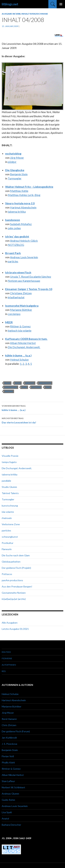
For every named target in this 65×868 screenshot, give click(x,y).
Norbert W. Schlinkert (13, 787)
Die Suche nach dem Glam (16, 555)
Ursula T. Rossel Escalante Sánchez (31, 277)
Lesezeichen (11, 387)
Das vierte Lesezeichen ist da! (32, 420)
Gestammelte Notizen (14, 593)
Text (48, 387)
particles (13, 261)
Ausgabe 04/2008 (11, 14)
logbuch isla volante (20, 330)
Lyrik (24, 387)
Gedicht (30, 383)
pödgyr (12, 162)
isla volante (8, 512)
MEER (9, 322)
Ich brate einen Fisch (18, 272)
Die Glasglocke (15, 170)
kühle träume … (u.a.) (18, 355)
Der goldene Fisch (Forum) (16, 731)
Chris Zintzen (9, 725)
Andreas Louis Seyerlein (24, 257)
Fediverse (7, 658)
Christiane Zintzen (21, 293)
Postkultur (8, 543)
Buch (18, 383)
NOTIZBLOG (16, 245)
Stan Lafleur (8, 781)
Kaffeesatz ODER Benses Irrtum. (26, 339)
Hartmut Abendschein (23, 207)
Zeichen (9, 391)
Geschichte (45, 383)
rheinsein (7, 518)
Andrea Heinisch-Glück (24, 241)
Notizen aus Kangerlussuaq (24, 281)
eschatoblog (13, 153)
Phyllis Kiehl (8, 762)
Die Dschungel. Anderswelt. (24, 347)
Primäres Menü (61, 4)
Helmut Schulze (19, 359)
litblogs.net (10, 4)
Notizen (36, 387)
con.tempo (14, 314)
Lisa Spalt (7, 812)
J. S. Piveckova (9, 744)
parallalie (6, 481)
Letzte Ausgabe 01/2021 (15, 629)
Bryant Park (13, 253)
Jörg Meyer (17, 158)
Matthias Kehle (19, 191)
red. (4, 671)
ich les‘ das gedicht (17, 236)
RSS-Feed (6, 652)
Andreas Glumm (10, 794)
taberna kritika (17, 212)
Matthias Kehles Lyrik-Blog (24, 195)
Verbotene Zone (11, 524)
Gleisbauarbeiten (11, 562)
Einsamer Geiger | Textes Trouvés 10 (29, 289)
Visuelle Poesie (10, 456)
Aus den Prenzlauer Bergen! (17, 586)
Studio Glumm (9, 487)
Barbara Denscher (11, 825)
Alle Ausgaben (10, 623)
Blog (7, 383)
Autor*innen (9, 665)
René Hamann (9, 719)
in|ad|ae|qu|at (16, 297)
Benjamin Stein (19, 174)
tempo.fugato (9, 462)
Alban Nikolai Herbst (23, 343)
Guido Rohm (8, 800)
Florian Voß (8, 756)
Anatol (5, 818)
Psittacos (7, 574)
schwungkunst (10, 537)
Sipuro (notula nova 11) (20, 203)
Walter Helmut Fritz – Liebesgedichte (29, 187)
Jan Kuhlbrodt (9, 738)
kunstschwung (10, 506)
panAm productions (12, 580)
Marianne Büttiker (21, 310)
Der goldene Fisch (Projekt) (16, 568)
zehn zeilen (14, 228)
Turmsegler (15, 178)
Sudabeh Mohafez (21, 224)
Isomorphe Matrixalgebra (22, 306)
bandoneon (13, 220)
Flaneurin (7, 549)
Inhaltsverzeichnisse (35, 14)
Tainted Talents (10, 493)
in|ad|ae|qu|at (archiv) (14, 599)
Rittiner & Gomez (20, 326)
